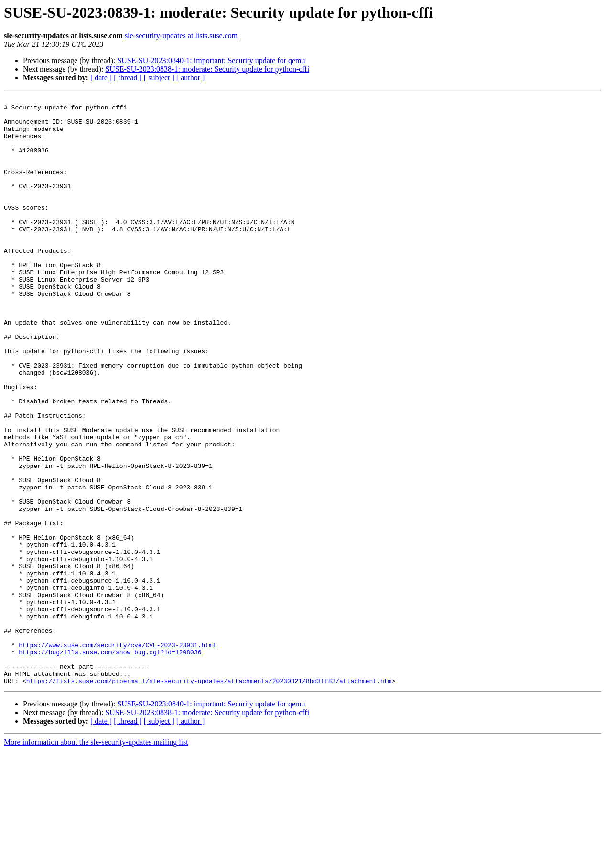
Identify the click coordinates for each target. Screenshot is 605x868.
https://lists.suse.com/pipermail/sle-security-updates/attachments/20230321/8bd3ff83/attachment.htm (209, 798)
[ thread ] (128, 78)
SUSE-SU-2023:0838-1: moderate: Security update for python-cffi (207, 69)
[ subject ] (159, 78)
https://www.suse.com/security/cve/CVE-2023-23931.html (117, 755)
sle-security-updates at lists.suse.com (181, 36)
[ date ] (101, 78)
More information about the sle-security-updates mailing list (96, 860)
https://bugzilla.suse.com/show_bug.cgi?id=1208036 (110, 764)
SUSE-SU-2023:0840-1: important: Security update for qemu (211, 60)
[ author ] (191, 78)
